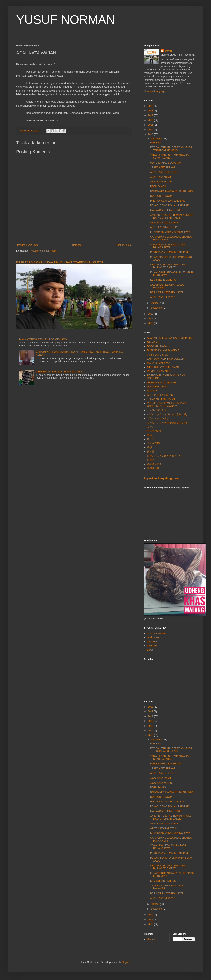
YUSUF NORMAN (66, 20)
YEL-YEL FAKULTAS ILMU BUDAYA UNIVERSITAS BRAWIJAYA (167, 405)
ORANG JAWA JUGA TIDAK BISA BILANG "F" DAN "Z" (169, 266)
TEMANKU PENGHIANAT (161, 399)
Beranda (77, 245)
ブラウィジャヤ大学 (158, 418)
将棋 (150, 447)
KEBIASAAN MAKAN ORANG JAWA (170, 232)
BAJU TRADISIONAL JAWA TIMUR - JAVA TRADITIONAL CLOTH (60, 262)
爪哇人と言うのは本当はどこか (164, 456)
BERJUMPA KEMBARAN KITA (167, 292)
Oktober (155, 303)
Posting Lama (123, 245)
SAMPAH (152, 391)
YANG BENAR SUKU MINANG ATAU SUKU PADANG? (170, 156)
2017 (151, 115)
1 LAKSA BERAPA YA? (163, 167)
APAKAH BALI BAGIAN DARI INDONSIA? (170, 338)
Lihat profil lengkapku (156, 91)
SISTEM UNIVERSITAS (160, 395)
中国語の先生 (154, 431)
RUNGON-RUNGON (161, 196)
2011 (151, 319)
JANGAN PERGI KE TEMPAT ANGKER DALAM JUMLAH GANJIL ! (172, 216)
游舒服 (168, 51)
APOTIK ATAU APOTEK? (164, 227)
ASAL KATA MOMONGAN (164, 223)
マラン (151, 427)
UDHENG (155, 143)
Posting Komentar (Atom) (44, 251)
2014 (151, 130)
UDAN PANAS (158, 187)
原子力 (151, 439)
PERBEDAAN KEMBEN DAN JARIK (170, 252)
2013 (151, 134)
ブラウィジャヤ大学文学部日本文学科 (168, 423)
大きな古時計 (154, 443)
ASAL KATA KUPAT (161, 177)
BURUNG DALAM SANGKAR (163, 350)
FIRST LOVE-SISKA (158, 355)
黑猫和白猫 (153, 468)
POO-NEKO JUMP (157, 387)
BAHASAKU (154, 342)
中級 (150, 435)
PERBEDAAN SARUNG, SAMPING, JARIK (59, 372)
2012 (151, 314)
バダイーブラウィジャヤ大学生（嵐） (168, 414)
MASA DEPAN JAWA (159, 363)
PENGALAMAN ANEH (159, 371)
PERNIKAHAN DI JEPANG (162, 383)
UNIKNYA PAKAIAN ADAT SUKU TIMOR (172, 191)
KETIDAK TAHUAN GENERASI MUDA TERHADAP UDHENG (171, 149)
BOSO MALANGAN (158, 346)
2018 (151, 111)
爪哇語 (151, 460)
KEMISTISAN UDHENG (163, 280)
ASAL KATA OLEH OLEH (164, 172)
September (157, 308)
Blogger (126, 962)
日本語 (151, 452)
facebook (152, 646)
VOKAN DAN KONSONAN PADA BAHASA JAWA (168, 246)
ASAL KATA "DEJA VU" (163, 297)
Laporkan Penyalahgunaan (162, 478)
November (157, 139)
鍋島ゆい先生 (154, 464)
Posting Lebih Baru (27, 245)
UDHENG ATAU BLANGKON (166, 163)
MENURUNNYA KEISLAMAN (163, 367)
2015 (151, 125)
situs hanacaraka (156, 633)
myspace (152, 641)
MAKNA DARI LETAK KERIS (166, 210)
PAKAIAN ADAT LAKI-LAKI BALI (168, 201)
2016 (151, 120)
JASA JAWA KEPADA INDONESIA (166, 359)
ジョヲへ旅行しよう (158, 410)
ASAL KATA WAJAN (161, 182)
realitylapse (153, 637)
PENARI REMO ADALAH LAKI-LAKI (170, 205)
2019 (151, 106)
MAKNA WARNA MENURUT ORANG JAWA (43, 339)
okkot (150, 650)
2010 (151, 323)
